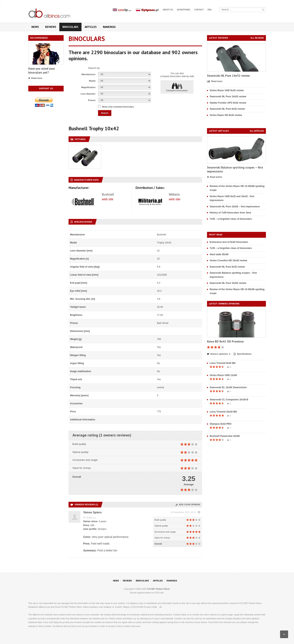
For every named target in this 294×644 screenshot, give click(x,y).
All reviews (257, 38)
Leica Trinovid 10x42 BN (223, 412)
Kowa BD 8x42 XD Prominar (225, 341)
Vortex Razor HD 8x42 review (226, 115)
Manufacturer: (89, 74)
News (35, 27)
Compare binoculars (177, 87)
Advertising (183, 10)
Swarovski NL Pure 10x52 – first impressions (235, 207)
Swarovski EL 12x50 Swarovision (228, 387)
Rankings (109, 27)
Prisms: (92, 100)
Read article (215, 177)
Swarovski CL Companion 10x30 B (229, 400)
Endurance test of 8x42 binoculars (229, 242)
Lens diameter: (88, 94)
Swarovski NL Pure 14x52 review (228, 76)
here (59, 626)
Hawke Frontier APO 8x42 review (228, 103)
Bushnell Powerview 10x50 (225, 436)
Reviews (51, 27)
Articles (91, 27)
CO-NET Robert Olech (158, 589)
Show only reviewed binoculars (118, 107)
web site (108, 199)
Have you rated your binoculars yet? (42, 71)
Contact (199, 10)
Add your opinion (188, 505)
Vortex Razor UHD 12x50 (223, 375)
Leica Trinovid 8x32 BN (223, 363)
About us (168, 10)
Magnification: (89, 87)
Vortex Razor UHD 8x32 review (227, 90)
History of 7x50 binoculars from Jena (230, 213)
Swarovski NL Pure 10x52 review (228, 97)
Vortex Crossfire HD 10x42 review (229, 261)
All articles (257, 131)
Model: (92, 81)
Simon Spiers (93, 512)
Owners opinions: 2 (219, 354)
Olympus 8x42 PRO (221, 424)
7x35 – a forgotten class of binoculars (231, 219)
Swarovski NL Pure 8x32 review (227, 109)
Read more (35, 78)
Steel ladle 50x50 (219, 254)
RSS (210, 10)
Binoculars (70, 27)
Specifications (243, 354)
